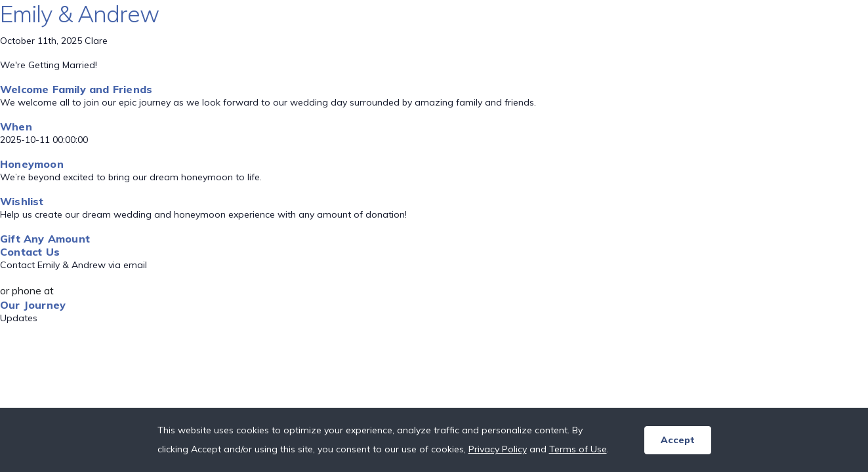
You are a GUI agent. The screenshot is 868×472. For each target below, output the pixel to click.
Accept (678, 440)
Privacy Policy (498, 449)
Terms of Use (578, 449)
